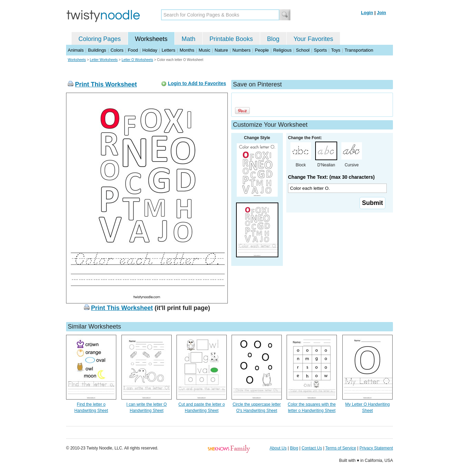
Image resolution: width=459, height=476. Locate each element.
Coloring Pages (100, 39)
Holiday (150, 50)
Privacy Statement (376, 448)
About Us (278, 448)
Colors (117, 50)
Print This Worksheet (106, 84)
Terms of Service (340, 448)
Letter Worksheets (104, 60)
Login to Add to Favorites (197, 83)
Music (204, 50)
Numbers (241, 50)
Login (367, 13)
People (262, 50)
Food (133, 50)
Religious (282, 50)
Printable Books (231, 39)
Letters (169, 50)
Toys (336, 50)
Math (189, 39)
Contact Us (312, 448)
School (303, 50)
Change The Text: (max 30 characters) (331, 177)
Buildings (97, 50)
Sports (320, 50)
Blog (273, 39)
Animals (76, 50)
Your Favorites (313, 39)
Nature (221, 50)
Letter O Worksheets (137, 60)
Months (187, 50)
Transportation (359, 50)
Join (381, 13)
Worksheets (151, 39)
